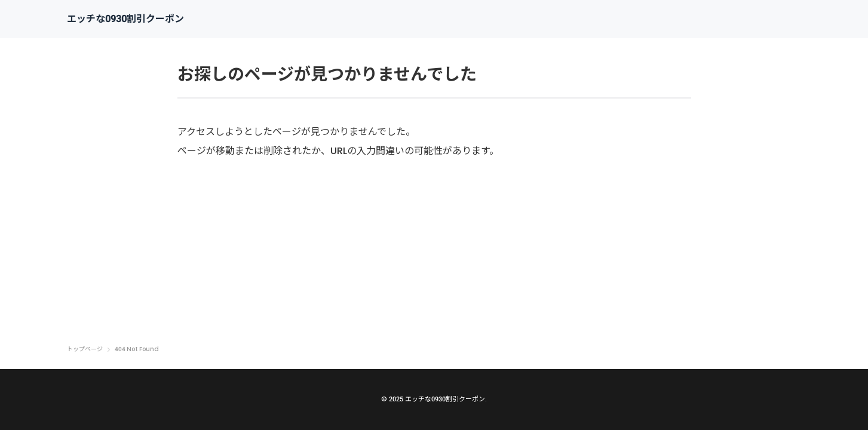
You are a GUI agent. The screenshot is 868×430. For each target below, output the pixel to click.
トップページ (85, 349)
